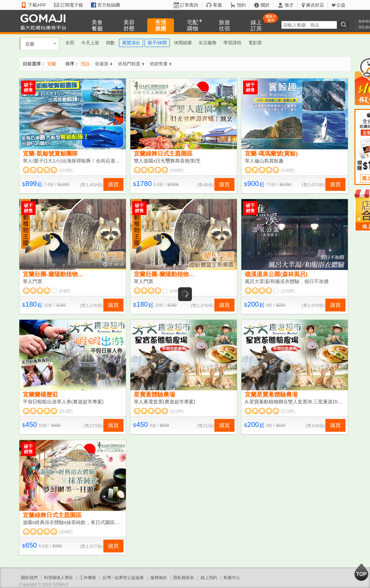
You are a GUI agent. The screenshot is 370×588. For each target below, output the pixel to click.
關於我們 (29, 578)
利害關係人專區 (58, 578)
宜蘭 (30, 44)
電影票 (255, 43)
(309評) (177, 170)
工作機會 (88, 578)
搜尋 (345, 25)
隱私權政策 (184, 578)
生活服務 (207, 43)
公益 (341, 5)
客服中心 (232, 578)
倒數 (110, 43)
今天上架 (90, 43)
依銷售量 (161, 64)
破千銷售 (28, 87)
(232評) (288, 291)
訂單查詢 (189, 5)
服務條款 (159, 578)
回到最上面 (361, 572)
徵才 (289, 5)
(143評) (66, 170)
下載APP (37, 5)
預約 (241, 5)
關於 (265, 5)
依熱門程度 (131, 64)
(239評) (288, 170)
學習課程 (232, 43)
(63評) (64, 291)
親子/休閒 (157, 43)
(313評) (66, 411)
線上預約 (209, 578)
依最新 (104, 64)
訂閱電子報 (72, 5)
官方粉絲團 (109, 5)
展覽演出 (131, 43)
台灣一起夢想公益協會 (123, 578)
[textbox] (309, 25)
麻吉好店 (315, 5)
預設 (85, 64)
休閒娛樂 (183, 43)
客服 (218, 5)
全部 (70, 43)
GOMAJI (45, 22)
